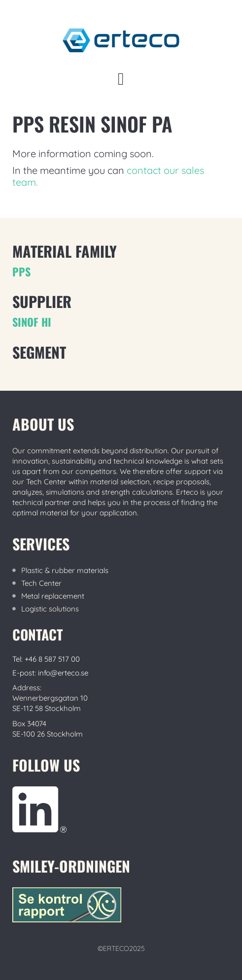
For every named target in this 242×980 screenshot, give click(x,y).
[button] (121, 79)
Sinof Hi (32, 322)
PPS (21, 271)
